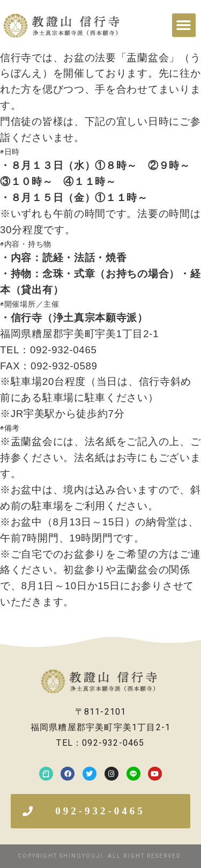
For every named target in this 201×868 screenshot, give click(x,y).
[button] (184, 25)
